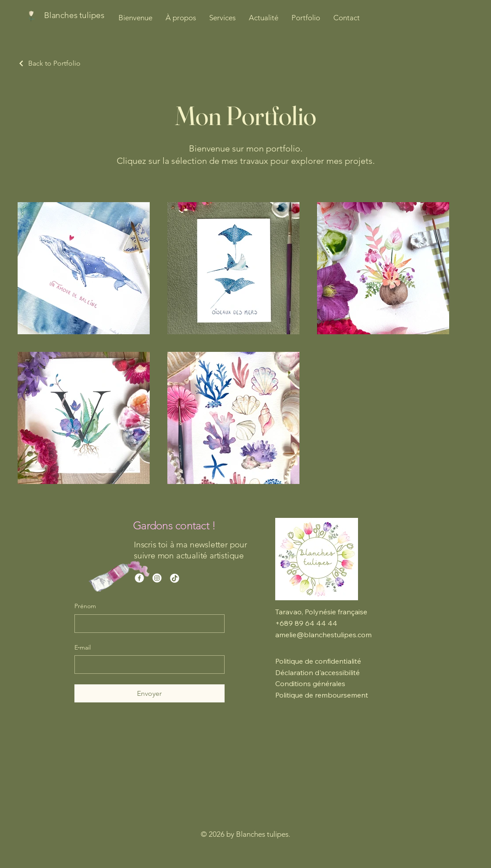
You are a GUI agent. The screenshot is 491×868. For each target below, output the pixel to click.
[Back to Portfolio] (49, 63)
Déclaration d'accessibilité (317, 672)
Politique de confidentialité (318, 661)
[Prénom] (147, 624)
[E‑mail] (147, 665)
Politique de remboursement (322, 695)
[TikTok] (175, 578)
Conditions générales (310, 683)
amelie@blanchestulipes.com (323, 635)
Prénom (85, 606)
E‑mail (83, 647)
